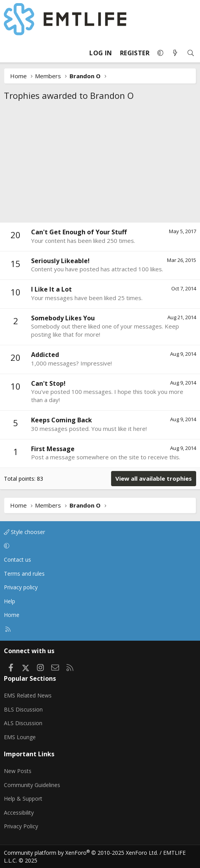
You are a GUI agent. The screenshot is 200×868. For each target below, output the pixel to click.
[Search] (191, 53)
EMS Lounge (20, 737)
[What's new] (175, 53)
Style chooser (24, 532)
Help (10, 601)
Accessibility (19, 813)
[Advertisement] (100, 164)
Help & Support (23, 799)
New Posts (18, 771)
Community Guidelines (32, 785)
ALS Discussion (23, 723)
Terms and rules (24, 574)
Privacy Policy (21, 826)
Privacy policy (21, 587)
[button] (160, 53)
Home (12, 615)
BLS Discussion (23, 709)
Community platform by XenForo (81, 853)
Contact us (17, 560)
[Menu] (10, 53)
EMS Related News (28, 695)
